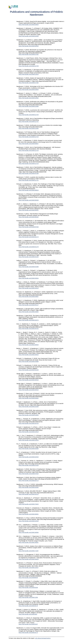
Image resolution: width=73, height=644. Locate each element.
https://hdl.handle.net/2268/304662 (29, 398)
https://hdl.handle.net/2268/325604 (29, 25)
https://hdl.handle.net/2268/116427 (29, 568)
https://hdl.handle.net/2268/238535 (29, 345)
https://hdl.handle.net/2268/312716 (29, 164)
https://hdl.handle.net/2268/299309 (29, 200)
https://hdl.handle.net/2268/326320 (29, 46)
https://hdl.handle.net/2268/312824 (29, 74)
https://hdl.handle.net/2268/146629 (29, 559)
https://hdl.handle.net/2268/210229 (29, 440)
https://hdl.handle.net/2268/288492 (29, 217)
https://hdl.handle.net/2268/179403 (29, 504)
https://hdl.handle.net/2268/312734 (29, 137)
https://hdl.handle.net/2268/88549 (28, 578)
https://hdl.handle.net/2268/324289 (29, 36)
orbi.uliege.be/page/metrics (43, 638)
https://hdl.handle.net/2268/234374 (29, 320)
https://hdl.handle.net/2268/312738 (29, 66)
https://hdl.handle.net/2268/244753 (29, 423)
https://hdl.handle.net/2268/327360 (29, 83)
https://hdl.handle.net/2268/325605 (29, 90)
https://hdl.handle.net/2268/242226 (29, 370)
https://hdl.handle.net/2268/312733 (29, 150)
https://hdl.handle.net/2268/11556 (28, 597)
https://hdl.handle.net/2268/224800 (29, 415)
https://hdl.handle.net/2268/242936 (29, 449)
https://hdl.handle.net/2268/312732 (29, 180)
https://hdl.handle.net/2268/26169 (28, 588)
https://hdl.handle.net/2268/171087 (29, 551)
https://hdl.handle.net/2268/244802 (29, 312)
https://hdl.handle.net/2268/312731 (29, 122)
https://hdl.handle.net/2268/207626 (29, 465)
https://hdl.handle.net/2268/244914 (29, 288)
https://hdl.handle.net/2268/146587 (29, 542)
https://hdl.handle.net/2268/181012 (29, 494)
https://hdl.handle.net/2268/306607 (29, 144)
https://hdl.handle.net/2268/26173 (28, 633)
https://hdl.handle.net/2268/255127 (29, 305)
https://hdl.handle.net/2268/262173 (29, 237)
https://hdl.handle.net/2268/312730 (29, 115)
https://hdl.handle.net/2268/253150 (29, 257)
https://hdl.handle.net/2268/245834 (29, 278)
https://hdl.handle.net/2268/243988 (29, 362)
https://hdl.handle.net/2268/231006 (29, 407)
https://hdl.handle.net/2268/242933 (29, 457)
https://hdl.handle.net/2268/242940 (29, 487)
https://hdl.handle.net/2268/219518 (29, 432)
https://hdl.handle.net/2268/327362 (29, 54)
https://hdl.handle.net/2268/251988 (29, 267)
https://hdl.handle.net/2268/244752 (29, 329)
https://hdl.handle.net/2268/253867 (29, 297)
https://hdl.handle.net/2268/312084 (29, 98)
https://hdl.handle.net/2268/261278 (29, 247)
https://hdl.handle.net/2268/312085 (29, 128)
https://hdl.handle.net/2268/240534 (29, 380)
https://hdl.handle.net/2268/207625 (29, 474)
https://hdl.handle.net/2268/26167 (28, 624)
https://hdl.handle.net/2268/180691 (29, 514)
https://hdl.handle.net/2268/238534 (29, 355)
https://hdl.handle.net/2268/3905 (28, 614)
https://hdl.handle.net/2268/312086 (29, 106)
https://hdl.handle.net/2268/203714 (29, 481)
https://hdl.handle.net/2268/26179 (28, 606)
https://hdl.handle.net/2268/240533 (29, 390)
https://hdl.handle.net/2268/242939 (29, 521)
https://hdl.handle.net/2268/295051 (29, 210)
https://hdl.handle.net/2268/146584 (29, 532)
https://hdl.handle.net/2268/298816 (29, 190)
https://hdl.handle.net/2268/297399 (29, 173)
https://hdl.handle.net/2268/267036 (29, 227)
